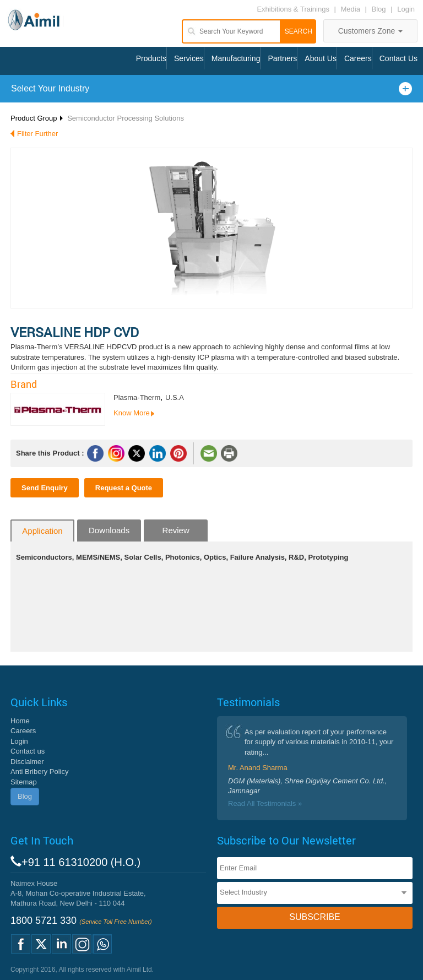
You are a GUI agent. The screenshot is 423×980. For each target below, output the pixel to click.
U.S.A (175, 397)
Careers (358, 58)
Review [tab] (176, 530)
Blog (379, 9)
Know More (132, 413)
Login (406, 9)
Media (352, 9)
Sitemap (24, 782)
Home (20, 721)
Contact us (28, 751)
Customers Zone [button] (370, 31)
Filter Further (37, 134)
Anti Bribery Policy (39, 771)
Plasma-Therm (137, 397)
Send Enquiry (45, 488)
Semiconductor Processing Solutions (126, 118)
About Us (321, 58)
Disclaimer (27, 762)
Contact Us (398, 58)
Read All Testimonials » (265, 803)
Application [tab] (42, 531)
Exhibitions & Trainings (293, 9)
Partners (282, 58)
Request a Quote (124, 488)
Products (151, 58)
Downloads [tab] (109, 530)
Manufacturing (236, 58)
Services (189, 58)
